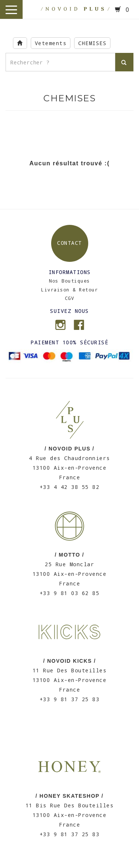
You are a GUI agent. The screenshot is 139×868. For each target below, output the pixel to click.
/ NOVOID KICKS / (69, 661)
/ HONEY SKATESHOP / (69, 796)
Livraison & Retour (69, 290)
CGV (70, 298)
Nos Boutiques (69, 281)
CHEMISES (92, 43)
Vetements (51, 43)
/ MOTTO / (69, 555)
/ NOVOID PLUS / (69, 449)
